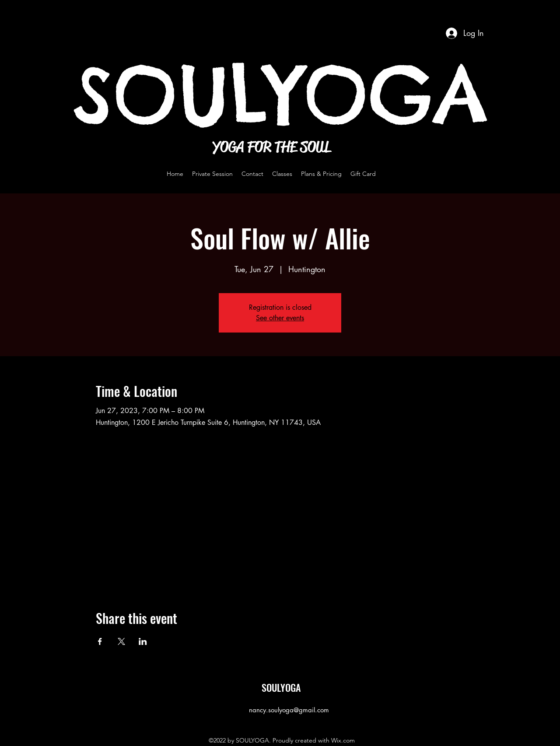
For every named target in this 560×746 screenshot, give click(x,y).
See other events (280, 318)
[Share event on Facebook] (100, 641)
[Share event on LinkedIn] (143, 641)
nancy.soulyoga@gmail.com (289, 710)
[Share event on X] (121, 641)
